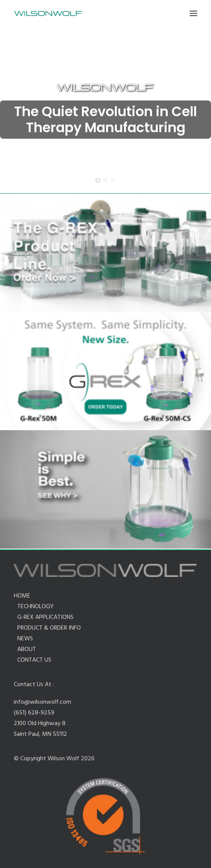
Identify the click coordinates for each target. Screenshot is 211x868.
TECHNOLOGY (35, 607)
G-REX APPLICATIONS (45, 617)
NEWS (25, 639)
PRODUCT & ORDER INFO (49, 628)
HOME (22, 596)
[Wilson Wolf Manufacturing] (48, 13)
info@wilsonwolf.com (43, 702)
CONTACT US (34, 660)
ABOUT (27, 649)
